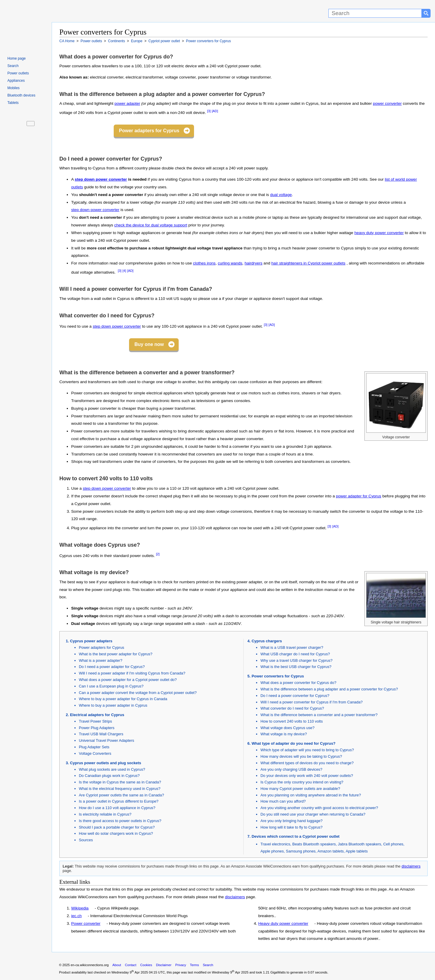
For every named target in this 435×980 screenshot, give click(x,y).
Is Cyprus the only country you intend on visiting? (302, 782)
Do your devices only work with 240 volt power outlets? (307, 776)
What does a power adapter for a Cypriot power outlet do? (128, 680)
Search (13, 66)
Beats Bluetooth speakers (314, 844)
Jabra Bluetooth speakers (359, 844)
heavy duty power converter (379, 233)
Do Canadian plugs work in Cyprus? (109, 776)
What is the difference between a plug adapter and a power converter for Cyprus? (329, 689)
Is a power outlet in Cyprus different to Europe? (119, 801)
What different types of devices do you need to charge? (307, 763)
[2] (158, 554)
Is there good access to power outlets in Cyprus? (120, 821)
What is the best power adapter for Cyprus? (116, 654)
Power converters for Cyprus (278, 676)
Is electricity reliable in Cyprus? (105, 814)
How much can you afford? (283, 801)
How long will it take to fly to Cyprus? (291, 827)
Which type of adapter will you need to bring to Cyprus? (307, 750)
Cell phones (393, 844)
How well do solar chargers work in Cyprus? (116, 833)
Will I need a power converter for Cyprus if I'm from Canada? (312, 702)
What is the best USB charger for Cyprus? (296, 667)
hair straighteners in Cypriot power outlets (308, 263)
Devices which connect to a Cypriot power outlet (296, 836)
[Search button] (426, 13)
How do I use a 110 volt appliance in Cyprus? (117, 808)
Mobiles (13, 88)
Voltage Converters (95, 753)
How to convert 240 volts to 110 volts (292, 721)
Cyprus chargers (267, 641)
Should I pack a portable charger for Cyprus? (117, 827)
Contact (131, 965)
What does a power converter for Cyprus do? (298, 683)
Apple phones (272, 851)
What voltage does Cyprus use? (287, 728)
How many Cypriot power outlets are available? (300, 789)
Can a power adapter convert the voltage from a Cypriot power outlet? (138, 693)
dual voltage (281, 195)
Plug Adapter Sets (94, 747)
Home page (17, 58)
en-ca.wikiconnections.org (90, 965)
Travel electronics (275, 844)
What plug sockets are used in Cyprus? (112, 769)
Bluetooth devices (21, 95)
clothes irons (204, 263)
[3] (209, 111)
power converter (387, 103)
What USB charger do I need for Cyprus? (295, 654)
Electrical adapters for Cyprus (97, 715)
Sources (86, 840)
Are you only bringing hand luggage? (291, 821)
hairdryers (253, 263)
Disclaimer (164, 965)
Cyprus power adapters (91, 641)
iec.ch (76, 916)
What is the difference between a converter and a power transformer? (319, 715)
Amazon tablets (331, 851)
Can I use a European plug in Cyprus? (111, 686)
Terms (194, 965)
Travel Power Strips (95, 721)
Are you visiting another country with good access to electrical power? (319, 808)
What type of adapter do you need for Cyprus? (294, 743)
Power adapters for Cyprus (149, 131)
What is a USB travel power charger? (292, 647)
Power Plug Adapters (97, 728)
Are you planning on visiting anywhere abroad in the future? (311, 795)
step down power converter (101, 179)
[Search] (375, 13)
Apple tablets (357, 851)
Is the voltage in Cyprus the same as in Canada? (120, 782)
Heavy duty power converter (283, 923)
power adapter (127, 103)
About (117, 965)
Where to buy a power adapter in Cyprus (113, 705)
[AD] (215, 111)
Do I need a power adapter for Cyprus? (112, 667)
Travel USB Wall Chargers (101, 734)
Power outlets (18, 73)
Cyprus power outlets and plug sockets (106, 763)
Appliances (16, 81)
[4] (124, 271)
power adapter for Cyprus (359, 496)
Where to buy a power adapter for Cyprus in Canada (123, 699)
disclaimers (411, 866)
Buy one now (149, 344)
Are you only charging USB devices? (291, 769)
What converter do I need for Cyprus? (292, 708)
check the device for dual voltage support (151, 225)
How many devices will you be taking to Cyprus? (301, 756)
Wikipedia (80, 908)
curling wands (230, 263)
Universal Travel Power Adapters (106, 740)
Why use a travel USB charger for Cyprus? (296, 660)
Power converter (86, 923)
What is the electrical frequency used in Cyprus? (120, 789)
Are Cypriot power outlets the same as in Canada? (121, 795)
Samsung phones (301, 851)
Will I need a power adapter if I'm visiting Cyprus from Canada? (132, 673)
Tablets (13, 103)
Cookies (146, 965)
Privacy (181, 965)
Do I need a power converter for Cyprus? (295, 696)
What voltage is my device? (284, 734)
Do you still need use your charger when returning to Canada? (313, 814)
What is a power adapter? (101, 660)
